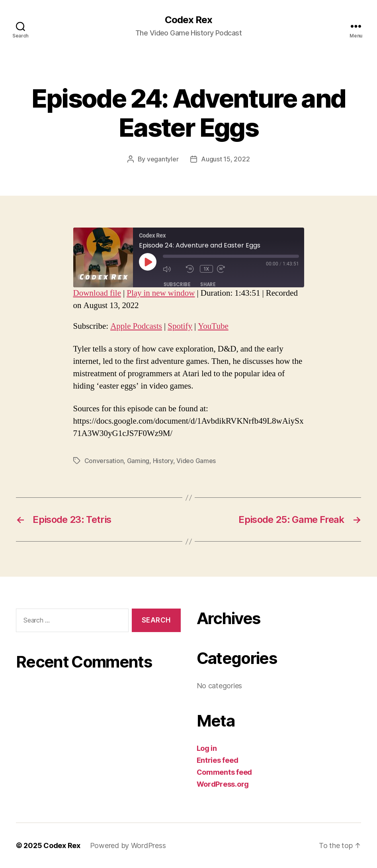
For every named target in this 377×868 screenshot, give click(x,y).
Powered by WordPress (128, 845)
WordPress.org (223, 784)
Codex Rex (188, 20)
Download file (97, 293)
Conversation (104, 461)
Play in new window (161, 293)
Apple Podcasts (136, 326)
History (163, 461)
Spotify (180, 326)
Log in (207, 748)
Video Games (196, 461)
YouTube (213, 326)
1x (206, 269)
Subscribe (177, 284)
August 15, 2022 (225, 159)
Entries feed (218, 760)
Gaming (138, 461)
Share (208, 284)
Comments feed (225, 772)
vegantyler (163, 159)
